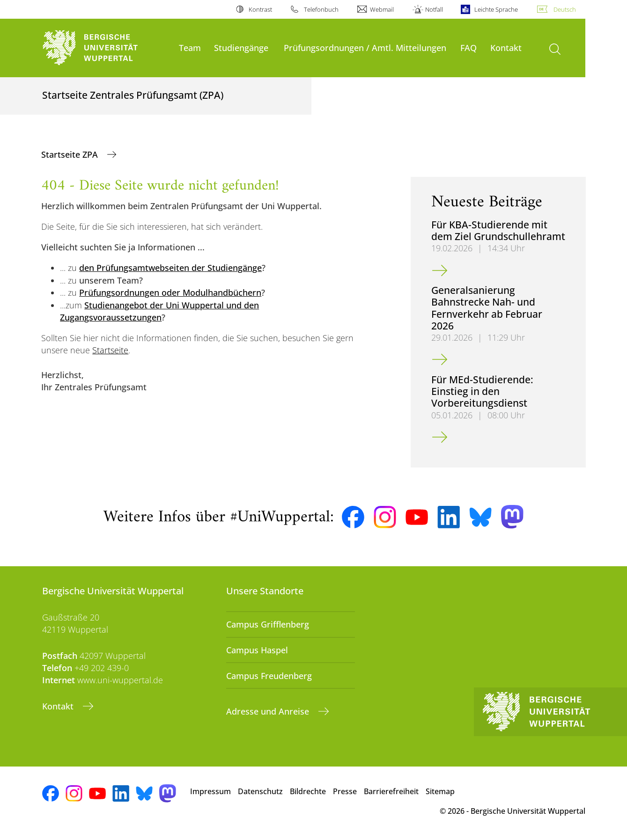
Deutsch (565, 9)
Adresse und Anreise (269, 711)
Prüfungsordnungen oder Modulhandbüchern (170, 292)
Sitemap (440, 791)
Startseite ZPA (71, 154)
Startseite (110, 350)
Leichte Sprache (496, 9)
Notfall (434, 9)
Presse (345, 791)
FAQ (468, 47)
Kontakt (506, 47)
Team (190, 47)
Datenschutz (260, 791)
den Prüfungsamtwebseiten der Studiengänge (170, 268)
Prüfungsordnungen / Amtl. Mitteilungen (365, 47)
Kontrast (260, 9)
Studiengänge (241, 47)
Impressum (210, 791)
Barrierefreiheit (391, 791)
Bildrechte (308, 791)
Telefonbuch (321, 9)
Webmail (382, 9)
